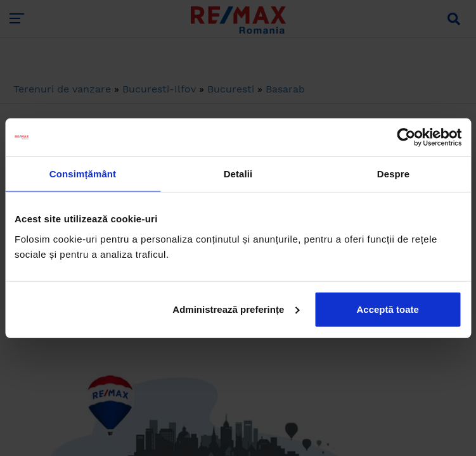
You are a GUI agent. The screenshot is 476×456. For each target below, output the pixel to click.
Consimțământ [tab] (83, 174)
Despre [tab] (393, 174)
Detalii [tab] (238, 174)
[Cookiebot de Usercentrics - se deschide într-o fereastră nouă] (406, 137)
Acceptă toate (387, 309)
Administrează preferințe (236, 309)
